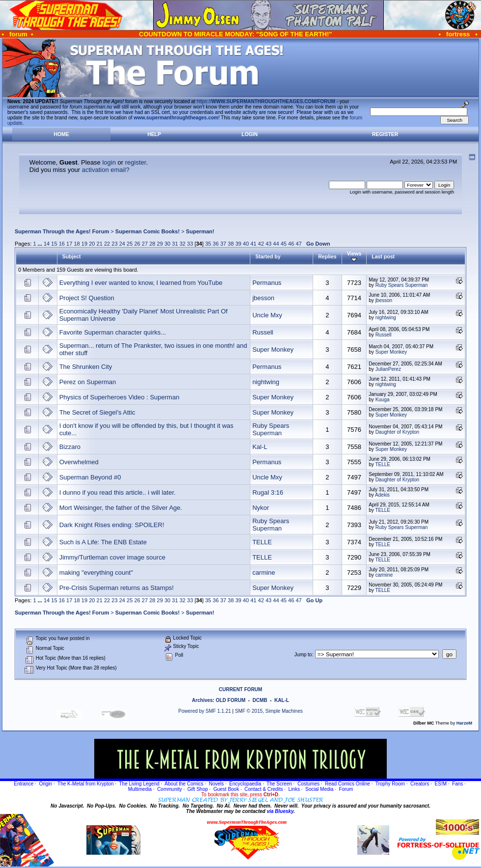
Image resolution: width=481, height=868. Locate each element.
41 (253, 244)
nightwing (386, 318)
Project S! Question (87, 298)
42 (261, 244)
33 (190, 244)
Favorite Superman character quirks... (113, 332)
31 (175, 244)
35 (208, 244)
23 (114, 244)
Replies (327, 256)
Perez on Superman (88, 382)
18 (77, 244)
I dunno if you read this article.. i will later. (118, 492)
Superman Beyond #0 (90, 477)
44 (276, 244)
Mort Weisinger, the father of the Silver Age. (121, 508)
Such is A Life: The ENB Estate (103, 542)
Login (250, 134)
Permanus (267, 283)
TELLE (383, 464)
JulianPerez (388, 369)
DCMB (260, 700)
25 (130, 244)
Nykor (261, 508)
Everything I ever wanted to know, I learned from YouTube (141, 283)
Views (354, 256)
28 (152, 244)
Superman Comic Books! (147, 231)
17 (69, 244)
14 (47, 244)
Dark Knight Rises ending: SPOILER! (112, 525)
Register (385, 134)
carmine (264, 573)
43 (268, 244)
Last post (383, 256)
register (136, 162)
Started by (268, 256)
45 (284, 244)
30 (167, 244)
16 (62, 244)
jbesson (263, 298)
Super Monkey (273, 350)
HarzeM (464, 723)
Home (61, 134)
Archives (202, 700)
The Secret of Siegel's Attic (97, 412)
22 (107, 244)
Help (154, 134)
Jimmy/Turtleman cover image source (112, 557)
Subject (72, 256)
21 (100, 244)
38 (231, 244)
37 (223, 244)
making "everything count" (96, 573)
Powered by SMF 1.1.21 (204, 711)
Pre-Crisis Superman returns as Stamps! (117, 588)
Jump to (303, 655)
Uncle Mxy (267, 315)
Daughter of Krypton (398, 432)
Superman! (200, 231)
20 (92, 244)
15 (54, 244)
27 (145, 244)
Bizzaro (70, 447)
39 (238, 244)
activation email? (106, 170)
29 (160, 244)
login (109, 162)
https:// (266, 101)
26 (137, 244)
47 (298, 244)
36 (215, 244)
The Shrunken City (86, 367)
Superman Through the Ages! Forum (62, 231)
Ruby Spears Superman (402, 285)
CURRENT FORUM (240, 689)
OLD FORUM (230, 700)
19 (84, 244)
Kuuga (383, 400)
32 (183, 244)
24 (122, 244)
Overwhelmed (79, 462)
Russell (263, 332)
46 (291, 244)
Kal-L (260, 447)
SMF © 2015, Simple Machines (269, 711)
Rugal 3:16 (268, 492)
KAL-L (282, 700)
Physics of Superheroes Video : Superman (120, 397)
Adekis (382, 495)
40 (246, 244)
